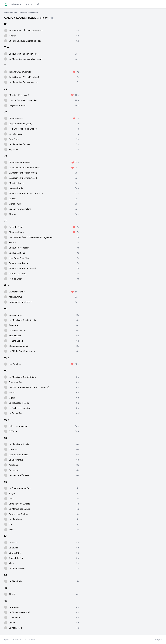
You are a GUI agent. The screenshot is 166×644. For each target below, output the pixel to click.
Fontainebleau (11, 13)
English (159, 639)
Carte (29, 4)
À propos (17, 639)
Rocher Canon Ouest (29, 13)
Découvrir (16, 4)
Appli (6, 639)
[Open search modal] (38, 4)
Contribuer (30, 639)
